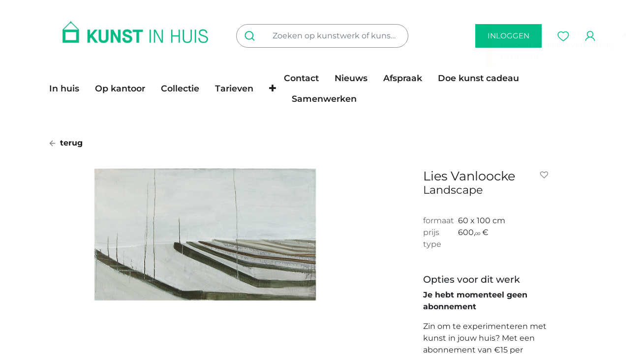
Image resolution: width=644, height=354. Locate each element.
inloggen (508, 36)
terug (66, 143)
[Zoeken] (252, 36)
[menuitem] (68, 88)
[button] (273, 88)
